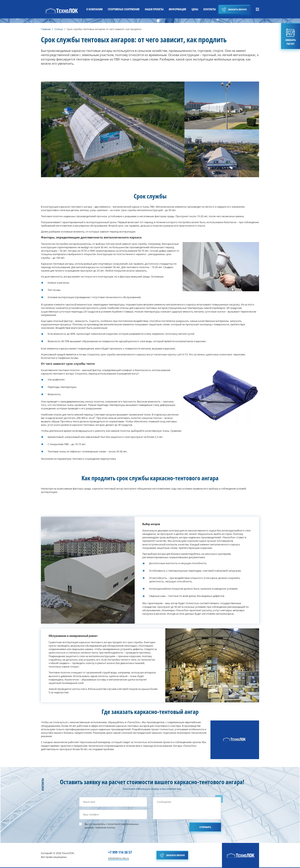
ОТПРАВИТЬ (205, 827)
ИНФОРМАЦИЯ (177, 9)
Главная (46, 29)
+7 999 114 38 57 (120, 852)
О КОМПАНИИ (93, 9)
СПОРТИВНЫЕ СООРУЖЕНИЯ (123, 9)
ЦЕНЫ (194, 9)
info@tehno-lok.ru (119, 858)
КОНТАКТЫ (210, 9)
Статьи (59, 29)
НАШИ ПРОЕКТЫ (154, 9)
